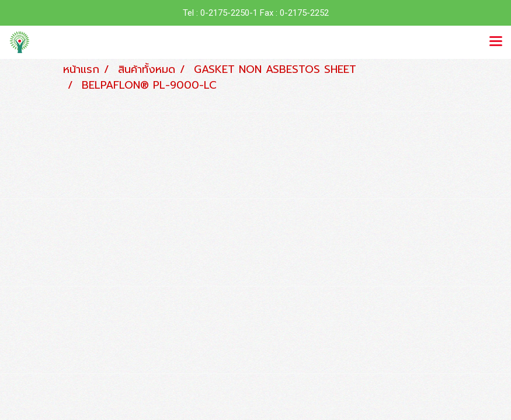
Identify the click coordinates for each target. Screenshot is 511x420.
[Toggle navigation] (496, 42)
